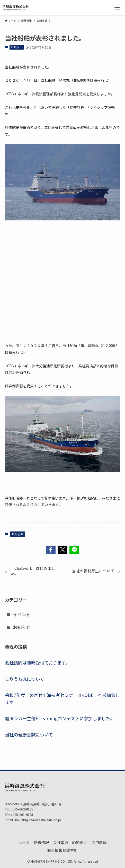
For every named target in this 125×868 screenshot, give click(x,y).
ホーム (24, 842)
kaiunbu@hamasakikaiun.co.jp (38, 820)
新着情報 (41, 842)
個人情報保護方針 (62, 850)
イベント (22, 614)
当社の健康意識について (29, 735)
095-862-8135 (23, 809)
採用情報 (99, 842)
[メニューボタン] (117, 8)
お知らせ (16, 47)
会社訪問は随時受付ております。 (37, 663)
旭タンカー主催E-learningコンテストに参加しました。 (60, 718)
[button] (51, 550)
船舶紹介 (80, 842)
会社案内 (61, 842)
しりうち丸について (24, 679)
